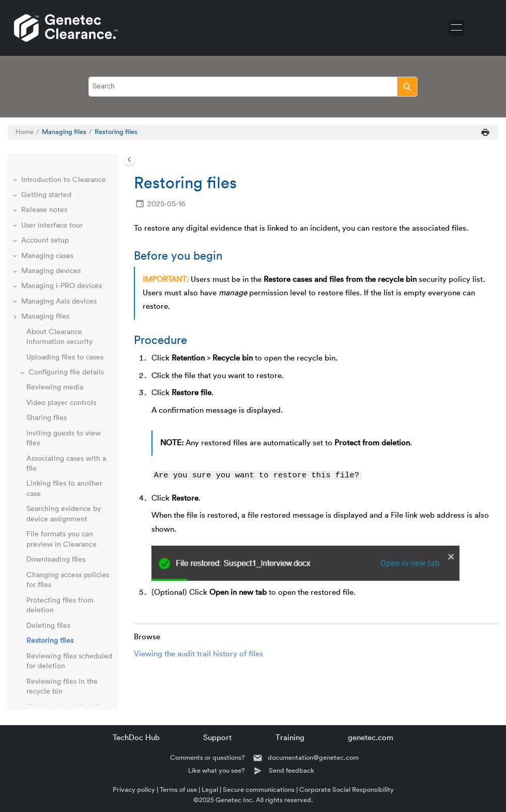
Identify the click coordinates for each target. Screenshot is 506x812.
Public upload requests (58, 553)
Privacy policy (134, 790)
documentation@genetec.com (313, 757)
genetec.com (371, 738)
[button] (22, 169)
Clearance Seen (47, 639)
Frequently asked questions (66, 654)
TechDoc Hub (136, 738)
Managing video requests (63, 498)
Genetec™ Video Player (60, 624)
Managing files (64, 132)
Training (290, 738)
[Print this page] (485, 132)
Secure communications (259, 790)
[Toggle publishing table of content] (129, 160)
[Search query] (253, 87)
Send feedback (292, 770)
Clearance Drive (48, 583)
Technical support (48, 685)
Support (217, 738)
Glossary (33, 670)
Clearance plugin (49, 568)
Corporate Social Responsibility (347, 790)
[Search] (407, 87)
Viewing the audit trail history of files (198, 655)
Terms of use (178, 790)
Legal (210, 790)
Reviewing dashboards (58, 538)
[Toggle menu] (456, 28)
